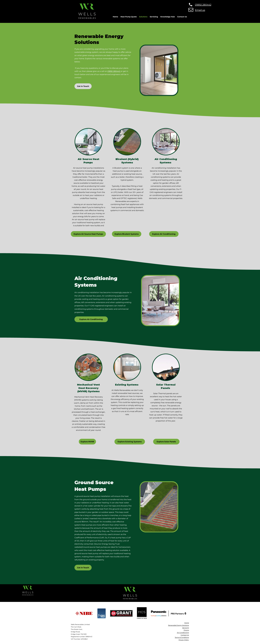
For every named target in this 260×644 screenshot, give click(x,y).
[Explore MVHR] (87, 442)
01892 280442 (114, 71)
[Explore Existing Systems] (130, 442)
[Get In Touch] (83, 86)
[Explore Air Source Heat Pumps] (88, 234)
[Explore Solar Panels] (166, 442)
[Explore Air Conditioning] (164, 234)
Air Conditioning (183, 633)
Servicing (186, 628)
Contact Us (185, 635)
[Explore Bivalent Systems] (127, 234)
